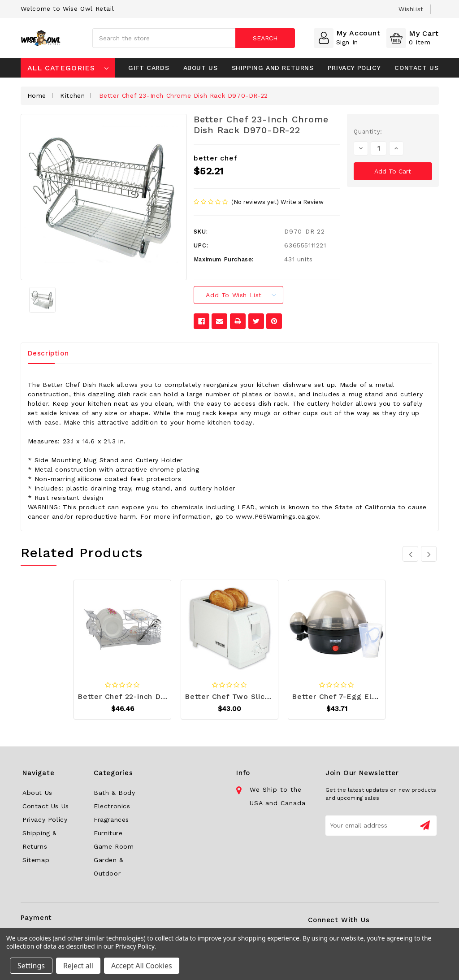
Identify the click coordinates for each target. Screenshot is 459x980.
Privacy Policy (354, 68)
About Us (201, 68)
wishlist (411, 9)
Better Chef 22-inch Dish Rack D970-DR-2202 (164, 696)
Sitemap (36, 860)
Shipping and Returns (273, 68)
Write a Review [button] (302, 202)
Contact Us (416, 68)
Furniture (108, 833)
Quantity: (368, 132)
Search (265, 38)
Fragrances (111, 820)
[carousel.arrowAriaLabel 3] (410, 554)
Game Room (114, 846)
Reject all (78, 966)
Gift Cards (149, 68)
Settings (31, 966)
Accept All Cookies (142, 966)
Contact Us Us (46, 806)
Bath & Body (115, 793)
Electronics (112, 806)
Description (48, 353)
